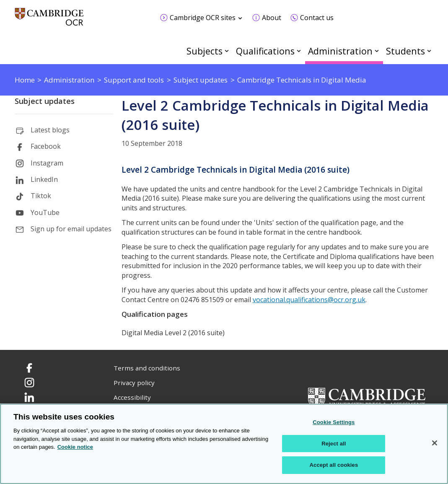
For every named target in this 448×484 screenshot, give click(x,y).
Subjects (205, 51)
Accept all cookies (334, 465)
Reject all (334, 444)
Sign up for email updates (71, 229)
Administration (340, 51)
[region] (224, 444)
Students (405, 51)
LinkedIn (44, 179)
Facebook (46, 146)
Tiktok (41, 196)
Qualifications (265, 51)
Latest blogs (50, 130)
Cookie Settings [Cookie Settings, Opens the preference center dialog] (334, 422)
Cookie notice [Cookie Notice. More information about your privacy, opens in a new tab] (75, 447)
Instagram (47, 163)
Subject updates (45, 101)
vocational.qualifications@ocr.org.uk (309, 300)
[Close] (435, 443)
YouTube (45, 212)
